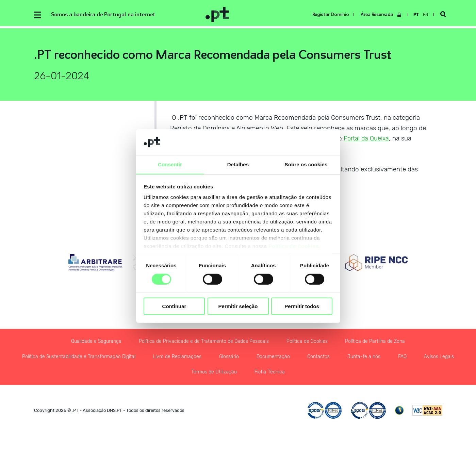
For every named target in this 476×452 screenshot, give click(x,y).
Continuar (174, 306)
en (425, 15)
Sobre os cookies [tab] (306, 164)
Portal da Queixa (367, 139)
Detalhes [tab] (238, 164)
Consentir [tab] (170, 164)
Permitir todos (302, 306)
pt (415, 15)
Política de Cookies (293, 246)
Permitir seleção (238, 306)
